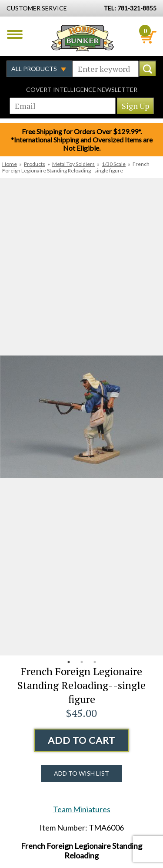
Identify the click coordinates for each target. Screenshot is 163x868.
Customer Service (37, 8)
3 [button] (95, 662)
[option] (81, 417)
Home (10, 164)
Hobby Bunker (82, 38)
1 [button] (69, 662)
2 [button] (82, 662)
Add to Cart (81, 740)
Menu (15, 34)
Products (35, 164)
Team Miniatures (82, 809)
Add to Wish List (81, 773)
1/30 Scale (114, 164)
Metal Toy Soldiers (73, 164)
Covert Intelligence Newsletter (82, 90)
